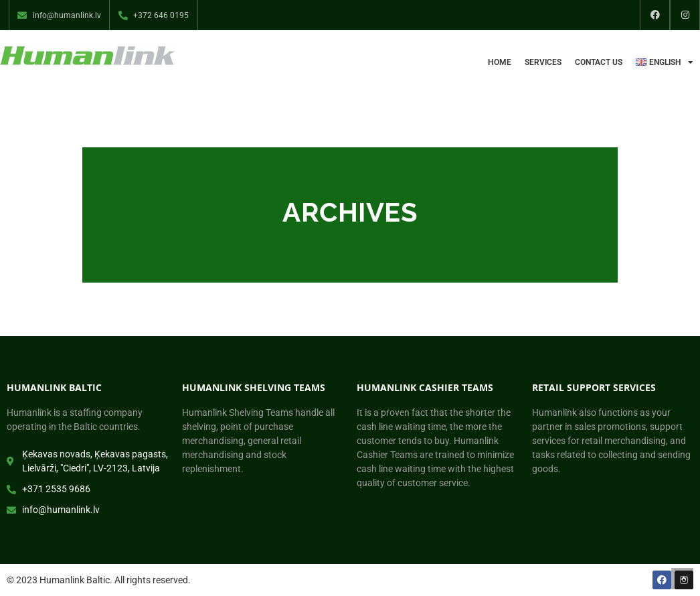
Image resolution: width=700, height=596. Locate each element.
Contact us (599, 62)
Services (543, 62)
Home (500, 62)
